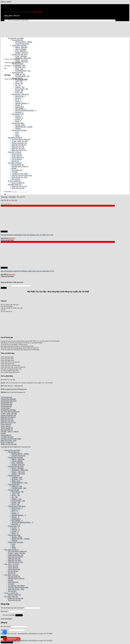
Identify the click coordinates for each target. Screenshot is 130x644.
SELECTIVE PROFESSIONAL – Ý (22, 522)
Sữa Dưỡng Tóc (13, 582)
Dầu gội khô (12, 591)
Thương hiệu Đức (14, 476)
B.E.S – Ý (15, 512)
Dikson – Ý (15, 517)
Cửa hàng (12, 197)
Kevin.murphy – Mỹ (18, 501)
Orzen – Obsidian (18, 468)
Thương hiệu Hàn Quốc (16, 466)
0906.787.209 (8, 386)
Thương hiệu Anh (14, 485)
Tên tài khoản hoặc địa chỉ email (12, 608)
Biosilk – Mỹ (16, 503)
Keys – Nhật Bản (17, 463)
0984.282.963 (19, 386)
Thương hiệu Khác (14, 535)
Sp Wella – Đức (17, 479)
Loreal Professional (18, 456)
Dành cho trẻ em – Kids (16, 589)
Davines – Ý (16, 510)
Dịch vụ (7, 7)
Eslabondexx (16, 519)
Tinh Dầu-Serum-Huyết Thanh (18, 587)
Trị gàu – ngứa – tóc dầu (17, 553)
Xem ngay (4, 232)
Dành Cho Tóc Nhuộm (15, 557)
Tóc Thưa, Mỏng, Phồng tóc (17, 551)
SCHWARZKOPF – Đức (20, 483)
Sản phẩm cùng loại (11, 575)
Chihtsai (14, 541)
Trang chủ (4, 197)
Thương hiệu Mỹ (13, 490)
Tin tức (7, 5)
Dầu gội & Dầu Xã (14, 577)
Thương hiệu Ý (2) (14, 526)
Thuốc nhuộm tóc (14, 569)
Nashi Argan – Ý (17, 508)
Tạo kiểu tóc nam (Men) (16, 586)
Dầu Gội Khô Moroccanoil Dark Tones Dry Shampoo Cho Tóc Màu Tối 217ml (27, 235)
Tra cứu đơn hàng (11, 9)
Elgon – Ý (15, 533)
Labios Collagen (17, 461)
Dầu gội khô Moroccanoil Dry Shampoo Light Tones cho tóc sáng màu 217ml (27, 271)
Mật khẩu (5, 611)
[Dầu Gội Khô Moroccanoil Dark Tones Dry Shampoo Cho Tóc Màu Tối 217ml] (13, 230)
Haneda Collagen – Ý (19, 515)
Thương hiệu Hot (14, 452)
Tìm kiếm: (8, 66)
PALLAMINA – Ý (17, 521)
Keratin (10, 580)
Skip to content (6, 2)
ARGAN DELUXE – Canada (20, 539)
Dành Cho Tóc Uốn (14, 559)
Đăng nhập (19, 615)
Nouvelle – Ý (16, 524)
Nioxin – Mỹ (16, 495)
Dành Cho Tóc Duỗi (14, 560)
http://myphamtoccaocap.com (16, 392)
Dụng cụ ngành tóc (11, 593)
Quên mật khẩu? (6, 619)
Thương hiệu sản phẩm (12, 450)
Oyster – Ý (15, 528)
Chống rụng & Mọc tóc (16, 555)
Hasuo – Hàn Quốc (18, 472)
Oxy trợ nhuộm (13, 571)
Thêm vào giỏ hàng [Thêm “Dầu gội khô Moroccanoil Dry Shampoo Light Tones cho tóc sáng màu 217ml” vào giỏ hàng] (7, 276)
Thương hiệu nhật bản (15, 457)
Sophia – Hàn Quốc (18, 474)
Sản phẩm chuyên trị (12, 550)
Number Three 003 (18, 465)
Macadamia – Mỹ (18, 492)
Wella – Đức (16, 481)
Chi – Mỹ (15, 497)
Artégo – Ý (15, 531)
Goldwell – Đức (17, 477)
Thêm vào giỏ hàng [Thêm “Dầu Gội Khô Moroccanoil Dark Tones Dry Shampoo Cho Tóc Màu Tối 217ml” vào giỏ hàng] (7, 240)
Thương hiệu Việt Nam (16, 542)
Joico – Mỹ (15, 494)
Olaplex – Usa (16, 499)
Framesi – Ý (16, 530)
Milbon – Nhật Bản (18, 459)
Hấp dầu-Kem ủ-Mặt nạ (16, 578)
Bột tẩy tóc (12, 573)
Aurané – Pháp (17, 537)
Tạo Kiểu (11, 584)
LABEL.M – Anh (17, 486)
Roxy (13, 546)
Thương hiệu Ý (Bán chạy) (17, 506)
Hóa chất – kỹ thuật (12, 564)
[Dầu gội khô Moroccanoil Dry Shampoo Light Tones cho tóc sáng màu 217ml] (13, 266)
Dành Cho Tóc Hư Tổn (15, 562)
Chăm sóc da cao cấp (16, 598)
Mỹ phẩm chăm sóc (11, 597)
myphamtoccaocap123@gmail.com (16, 389)
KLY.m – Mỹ (16, 504)
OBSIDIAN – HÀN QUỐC (20, 470)
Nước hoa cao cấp (14, 600)
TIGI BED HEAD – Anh (19, 488)
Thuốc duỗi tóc (13, 568)
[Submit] (5, 68)
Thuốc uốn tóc (13, 566)
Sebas (14, 548)
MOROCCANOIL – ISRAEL (20, 454)
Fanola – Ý (15, 513)
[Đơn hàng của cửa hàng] (6, 204)
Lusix (13, 544)
